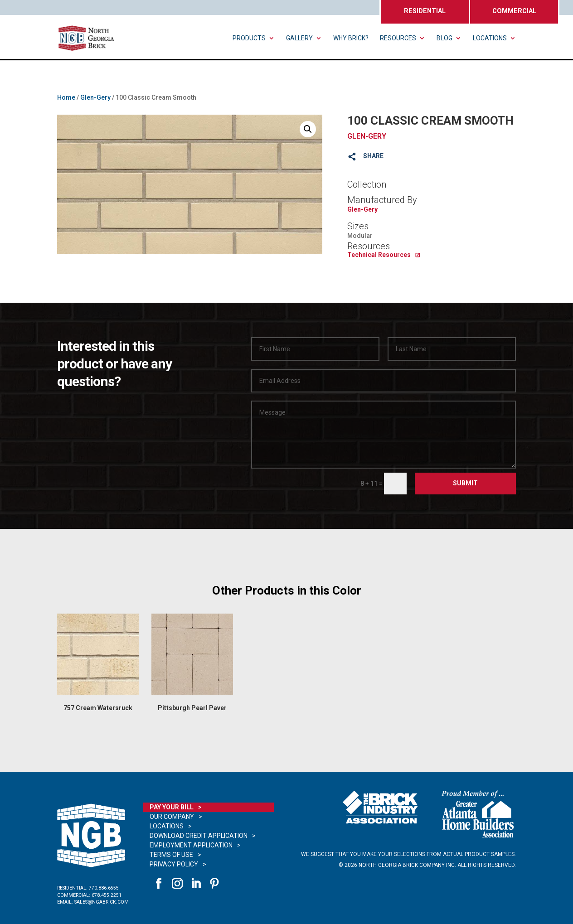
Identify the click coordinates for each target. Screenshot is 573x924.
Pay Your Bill (172, 807)
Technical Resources (379, 255)
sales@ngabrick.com (102, 902)
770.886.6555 (104, 888)
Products (249, 38)
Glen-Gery (95, 97)
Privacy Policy (174, 864)
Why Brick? (351, 38)
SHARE (373, 156)
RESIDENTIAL (425, 11)
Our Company (172, 817)
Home (66, 97)
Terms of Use (171, 855)
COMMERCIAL (514, 11)
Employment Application (191, 845)
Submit (465, 483)
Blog (444, 38)
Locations (490, 38)
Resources (398, 38)
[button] (308, 129)
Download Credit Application (199, 836)
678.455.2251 (107, 895)
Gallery (299, 38)
